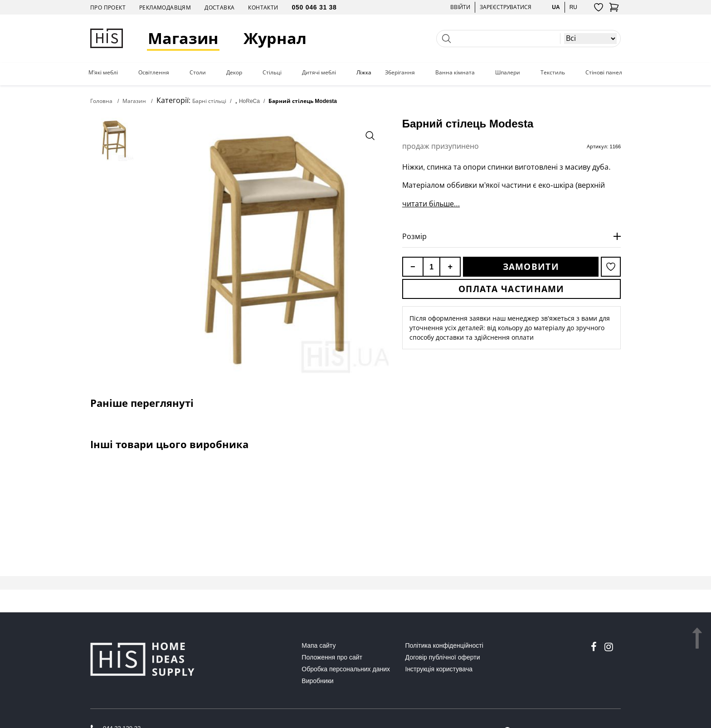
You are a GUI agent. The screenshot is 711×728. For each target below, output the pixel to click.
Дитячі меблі (319, 73)
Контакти (263, 7)
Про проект (108, 7)
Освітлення (154, 73)
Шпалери (508, 73)
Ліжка (364, 73)
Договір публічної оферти (443, 657)
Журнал (275, 38)
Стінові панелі (604, 73)
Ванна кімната (455, 73)
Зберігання (400, 73)
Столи (198, 73)
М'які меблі (103, 73)
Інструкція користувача (439, 669)
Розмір (414, 236)
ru (573, 7)
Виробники (317, 681)
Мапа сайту (319, 645)
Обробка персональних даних (346, 669)
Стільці (272, 73)
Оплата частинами (511, 289)
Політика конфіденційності (444, 645)
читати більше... (431, 204)
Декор (234, 73)
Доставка (219, 7)
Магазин (183, 38)
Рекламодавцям (165, 7)
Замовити (531, 267)
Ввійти (460, 7)
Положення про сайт (332, 657)
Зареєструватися (506, 7)
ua (556, 7)
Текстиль (553, 73)
